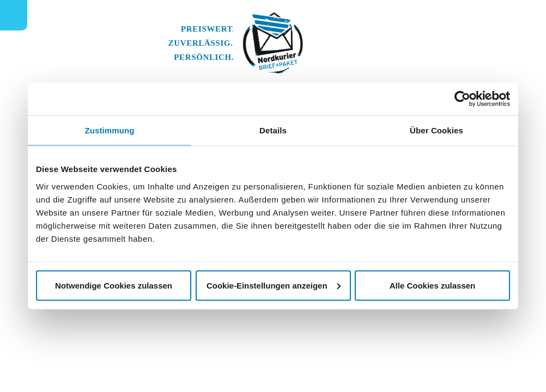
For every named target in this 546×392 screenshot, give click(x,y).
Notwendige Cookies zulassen (114, 285)
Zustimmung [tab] (110, 130)
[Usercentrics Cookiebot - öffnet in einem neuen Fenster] (462, 99)
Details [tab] (273, 130)
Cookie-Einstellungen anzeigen (274, 285)
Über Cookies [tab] (436, 130)
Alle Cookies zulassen (433, 285)
